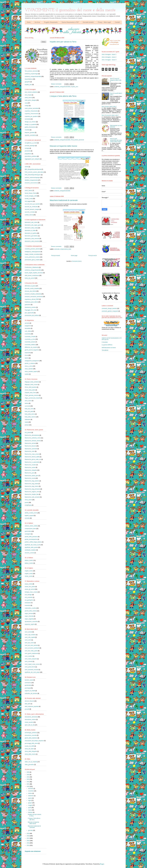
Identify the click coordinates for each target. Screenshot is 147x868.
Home (29, 22)
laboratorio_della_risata (31, 228)
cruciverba (28, 334)
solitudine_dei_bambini (31, 693)
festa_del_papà (29, 411)
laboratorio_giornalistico (31, 236)
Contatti (117, 22)
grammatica (28, 531)
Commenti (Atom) (77, 261)
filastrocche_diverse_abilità (32, 457)
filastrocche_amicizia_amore (33, 441)
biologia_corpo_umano (31, 592)
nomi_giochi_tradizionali (31, 653)
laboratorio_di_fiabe (30, 230)
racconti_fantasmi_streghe (32, 209)
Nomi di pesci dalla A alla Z (109, 107)
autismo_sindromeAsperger (32, 178)
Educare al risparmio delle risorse (63, 146)
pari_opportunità (29, 313)
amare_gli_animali (30, 589)
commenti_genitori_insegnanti (110, 311)
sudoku (27, 374)
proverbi (27, 709)
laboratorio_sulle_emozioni (32, 241)
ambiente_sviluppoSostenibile (62, 87)
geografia (27, 82)
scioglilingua (28, 505)
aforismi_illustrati (29, 701)
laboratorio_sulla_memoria (32, 239)
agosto (30, 798)
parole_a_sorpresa (30, 363)
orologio (27, 148)
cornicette (27, 119)
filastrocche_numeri (30, 467)
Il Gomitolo (105, 342)
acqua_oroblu (29, 584)
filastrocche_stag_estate (31, 484)
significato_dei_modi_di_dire (33, 545)
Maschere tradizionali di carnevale (64, 200)
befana (27, 403)
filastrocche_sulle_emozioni (32, 497)
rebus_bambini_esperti (31, 372)
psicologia (28, 688)
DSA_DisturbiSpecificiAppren (33, 175)
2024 (28, 777)
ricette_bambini (29, 722)
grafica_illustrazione (30, 127)
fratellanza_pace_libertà (31, 302)
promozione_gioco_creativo (32, 260)
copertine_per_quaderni (31, 116)
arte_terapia (28, 95)
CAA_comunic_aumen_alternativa (34, 172)
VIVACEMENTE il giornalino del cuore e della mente (70, 10)
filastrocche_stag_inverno (32, 486)
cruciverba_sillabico (30, 345)
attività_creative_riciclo (31, 513)
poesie (27, 502)
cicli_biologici (28, 595)
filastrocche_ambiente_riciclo (33, 438)
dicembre (31, 789)
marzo (30, 810)
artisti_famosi (28, 98)
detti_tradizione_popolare (32, 706)
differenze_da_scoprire (31, 347)
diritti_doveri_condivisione (32, 275)
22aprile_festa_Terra (30, 393)
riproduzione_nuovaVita (31, 622)
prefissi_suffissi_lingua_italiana (33, 542)
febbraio (31, 812)
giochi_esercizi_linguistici (32, 350)
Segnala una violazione (33, 851)
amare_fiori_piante (30, 587)
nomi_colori (28, 640)
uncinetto (27, 518)
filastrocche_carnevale (31, 449)
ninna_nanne (28, 500)
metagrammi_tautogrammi (32, 361)
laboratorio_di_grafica (31, 233)
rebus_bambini (29, 369)
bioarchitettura (29, 79)
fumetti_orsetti (29, 199)
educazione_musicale (31, 735)
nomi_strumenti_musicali (32, 670)
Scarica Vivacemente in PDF (70, 22)
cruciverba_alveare (30, 342)
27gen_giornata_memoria (32, 395)
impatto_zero (74, 87)
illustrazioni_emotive (30, 307)
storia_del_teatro (29, 749)
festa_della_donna (30, 414)
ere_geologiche (29, 600)
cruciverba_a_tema (30, 339)
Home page (74, 256)
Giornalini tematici (88, 22)
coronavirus (28, 683)
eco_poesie (28, 433)
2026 (28, 772)
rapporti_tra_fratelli (30, 691)
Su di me (37, 22)
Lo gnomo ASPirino (107, 345)
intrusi (26, 355)
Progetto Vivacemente (51, 22)
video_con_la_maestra (31, 762)
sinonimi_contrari (29, 553)
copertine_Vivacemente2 (32, 114)
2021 (28, 784)
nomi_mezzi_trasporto (31, 659)
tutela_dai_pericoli (30, 278)
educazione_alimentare (31, 717)
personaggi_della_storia (31, 743)
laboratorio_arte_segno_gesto (33, 225)
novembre (31, 791)
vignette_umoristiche (30, 135)
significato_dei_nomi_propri (32, 672)
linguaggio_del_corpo (31, 310)
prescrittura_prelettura (31, 156)
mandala (27, 130)
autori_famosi (28, 191)
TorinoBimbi (105, 350)
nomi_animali (28, 632)
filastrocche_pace (30, 473)
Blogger (102, 864)
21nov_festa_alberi (30, 390)
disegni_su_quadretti (30, 124)
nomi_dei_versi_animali (31, 645)
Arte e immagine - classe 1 (109, 54)
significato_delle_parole (31, 547)
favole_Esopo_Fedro (30, 193)
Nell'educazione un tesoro (109, 348)
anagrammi (28, 326)
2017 (28, 838)
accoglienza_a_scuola (31, 143)
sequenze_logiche (30, 624)
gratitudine (28, 305)
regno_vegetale (29, 619)
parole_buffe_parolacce (31, 537)
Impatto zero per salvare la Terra (63, 42)
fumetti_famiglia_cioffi (31, 196)
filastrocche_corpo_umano (32, 454)
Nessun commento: (57, 84)
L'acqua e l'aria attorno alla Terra (63, 96)
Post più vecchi (93, 256)
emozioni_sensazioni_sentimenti (34, 297)
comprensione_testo (66, 249)
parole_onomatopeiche (31, 539)
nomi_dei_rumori (29, 643)
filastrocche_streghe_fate (32, 494)
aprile (30, 808)
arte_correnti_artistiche (31, 92)
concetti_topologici (30, 146)
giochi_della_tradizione (31, 738)
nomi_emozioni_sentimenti (32, 648)
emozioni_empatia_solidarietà (33, 294)
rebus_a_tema (29, 366)
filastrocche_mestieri (30, 465)
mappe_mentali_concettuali (32, 254)
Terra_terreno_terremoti (77, 140)
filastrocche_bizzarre (30, 446)
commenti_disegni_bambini (109, 308)
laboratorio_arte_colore (31, 222)
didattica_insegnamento (31, 180)
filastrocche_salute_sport (32, 476)
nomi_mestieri (29, 656)
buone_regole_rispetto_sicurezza (34, 273)
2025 (28, 775)
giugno (30, 803)
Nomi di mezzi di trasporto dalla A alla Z (116, 80)
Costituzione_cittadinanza (32, 267)
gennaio (31, 830)
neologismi (28, 534)
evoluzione (28, 603)
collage (27, 106)
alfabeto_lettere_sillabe (31, 526)
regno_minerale (29, 616)
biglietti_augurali (29, 516)
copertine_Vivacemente (31, 111)
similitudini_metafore (30, 550)
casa (26, 103)
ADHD (27, 167)
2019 (28, 833)
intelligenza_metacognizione (33, 252)
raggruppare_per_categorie (32, 159)
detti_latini (28, 704)
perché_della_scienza (31, 611)
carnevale (57, 249)
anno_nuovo (28, 401)
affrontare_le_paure (30, 286)
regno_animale (29, 613)
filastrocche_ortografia (31, 470)
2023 (28, 779)
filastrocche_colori (30, 451)
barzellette (28, 328)
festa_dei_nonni (29, 409)
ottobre (30, 793)
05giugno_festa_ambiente (32, 382)
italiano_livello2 (29, 563)
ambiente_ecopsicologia (31, 74)
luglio (30, 800)
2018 (28, 836)
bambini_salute (29, 680)
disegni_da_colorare (30, 122)
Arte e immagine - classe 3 (109, 60)
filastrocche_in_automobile (32, 462)
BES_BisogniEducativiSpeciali (33, 169)
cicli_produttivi (29, 597)
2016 (28, 841)
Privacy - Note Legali (104, 22)
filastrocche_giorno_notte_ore (33, 459)
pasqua (27, 425)
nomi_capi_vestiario (30, 635)
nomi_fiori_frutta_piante (31, 651)
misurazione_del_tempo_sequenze (34, 741)
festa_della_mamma (30, 417)
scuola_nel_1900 (29, 746)
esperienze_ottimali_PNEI (32, 299)
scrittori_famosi (29, 215)
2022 (28, 782)
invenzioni (28, 605)
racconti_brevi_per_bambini (32, 204)
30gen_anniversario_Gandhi (33, 398)
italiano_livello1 (29, 560)
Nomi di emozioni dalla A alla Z (110, 115)
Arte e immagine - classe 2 (109, 57)
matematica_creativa (30, 608)
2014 (28, 845)
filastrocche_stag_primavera (32, 489)
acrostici (27, 323)
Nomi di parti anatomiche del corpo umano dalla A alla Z (116, 140)
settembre (31, 796)
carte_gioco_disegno (30, 100)
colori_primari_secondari (31, 108)
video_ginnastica (29, 765)
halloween (28, 419)
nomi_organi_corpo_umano (32, 664)
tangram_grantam (30, 132)
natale (26, 422)
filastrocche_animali (30, 443)
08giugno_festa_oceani (31, 385)
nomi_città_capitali (30, 637)
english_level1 (29, 571)
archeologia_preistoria (31, 733)
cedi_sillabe (28, 331)
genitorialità (28, 685)
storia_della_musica (30, 754)
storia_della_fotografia (31, 751)
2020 (28, 787)
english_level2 (29, 574)
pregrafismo (28, 154)
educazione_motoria (30, 720)
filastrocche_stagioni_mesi (32, 492)
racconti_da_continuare (31, 207)
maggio (30, 805)
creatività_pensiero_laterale (32, 249)
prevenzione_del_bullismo (32, 315)
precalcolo (28, 151)
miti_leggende (29, 201)
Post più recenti (56, 256)
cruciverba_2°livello (30, 337)
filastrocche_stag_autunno (32, 481)
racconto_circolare (30, 212)
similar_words (29, 576)
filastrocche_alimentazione (32, 435)
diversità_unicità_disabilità (32, 289)
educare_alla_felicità (30, 291)
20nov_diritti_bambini (31, 387)
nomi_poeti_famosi (30, 667)
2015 (28, 843)
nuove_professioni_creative (32, 257)
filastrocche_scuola (30, 478)
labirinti (27, 358)
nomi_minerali (29, 661)
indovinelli (28, 353)
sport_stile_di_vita (30, 725)
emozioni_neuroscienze (31, 183)
